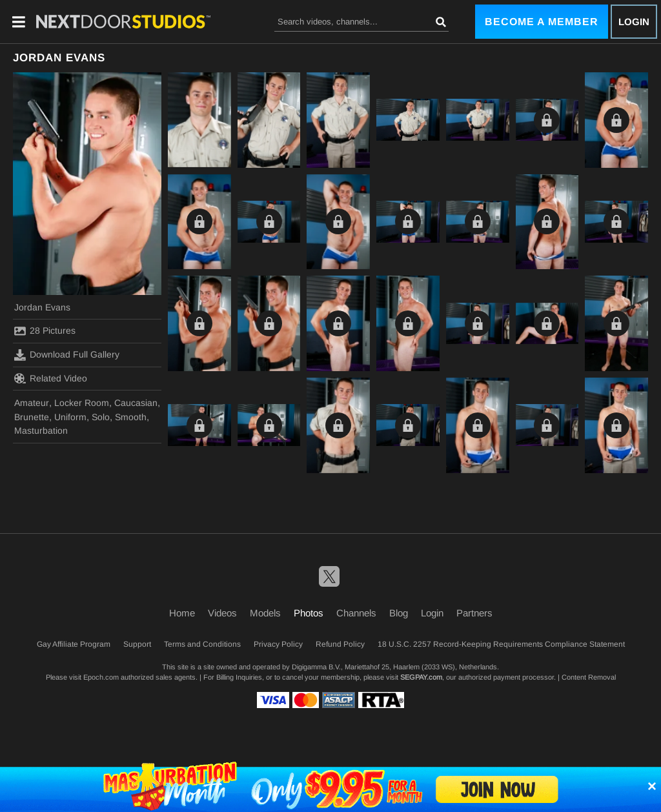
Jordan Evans (42, 307)
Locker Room (82, 403)
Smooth (131, 417)
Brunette (32, 417)
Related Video (51, 378)
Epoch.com (101, 677)
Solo (101, 417)
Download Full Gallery (67, 355)
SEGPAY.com (421, 677)
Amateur (32, 403)
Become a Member (542, 22)
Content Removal (589, 677)
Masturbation (41, 431)
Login (634, 22)
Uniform (70, 417)
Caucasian (136, 403)
